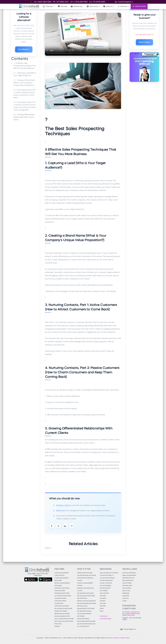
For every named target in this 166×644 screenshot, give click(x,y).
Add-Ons (103, 604)
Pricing (57, 626)
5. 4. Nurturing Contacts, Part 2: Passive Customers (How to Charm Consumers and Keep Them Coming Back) (25, 106)
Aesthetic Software (62, 588)
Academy (103, 598)
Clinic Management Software (62, 579)
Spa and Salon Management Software (86, 607)
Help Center (104, 593)
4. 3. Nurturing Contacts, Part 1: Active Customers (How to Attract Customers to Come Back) (25, 94)
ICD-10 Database (105, 586)
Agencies (126, 596)
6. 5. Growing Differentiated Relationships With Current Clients (24, 117)
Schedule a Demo (63, 505)
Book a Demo (144, 42)
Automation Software (63, 596)
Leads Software (60, 598)
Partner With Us (128, 578)
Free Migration (128, 581)
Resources (93, 6)
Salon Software (83, 619)
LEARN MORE (139, 6)
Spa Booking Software (85, 593)
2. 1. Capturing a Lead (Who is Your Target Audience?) (25, 74)
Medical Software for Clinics (85, 590)
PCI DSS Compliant (106, 581)
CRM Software (60, 591)
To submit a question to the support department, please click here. (131, 614)
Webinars (126, 593)
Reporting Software (62, 614)
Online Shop (59, 604)
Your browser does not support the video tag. (83, 34)
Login (124, 601)
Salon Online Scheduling (86, 624)
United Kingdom (128, 629)
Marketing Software (85, 573)
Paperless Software (62, 593)
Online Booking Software (86, 575)
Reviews (63, 6)
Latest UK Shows (106, 583)
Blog (102, 611)
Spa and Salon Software (86, 596)
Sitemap (103, 601)
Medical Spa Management (86, 601)
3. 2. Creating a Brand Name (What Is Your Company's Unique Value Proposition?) (24, 83)
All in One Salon (83, 626)
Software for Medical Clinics (85, 579)
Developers (127, 588)
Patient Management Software (62, 584)
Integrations (127, 586)
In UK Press (104, 591)
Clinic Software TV (107, 575)
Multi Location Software (64, 621)
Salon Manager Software (87, 604)
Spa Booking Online (84, 611)
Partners (123, 6)
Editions (108, 6)
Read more (61, 510)
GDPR (102, 609)
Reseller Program (129, 575)
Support (103, 606)
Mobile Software (61, 611)
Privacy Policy (125, 638)
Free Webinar (24, 49)
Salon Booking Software (86, 621)
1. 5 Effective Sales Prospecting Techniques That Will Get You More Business (25, 66)
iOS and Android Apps (62, 616)
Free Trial (58, 624)
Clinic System (59, 575)
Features (48, 6)
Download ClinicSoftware (105, 618)
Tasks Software (60, 601)
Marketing (76, 6)
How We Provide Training (109, 573)
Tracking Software (62, 606)
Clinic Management (62, 573)
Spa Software (82, 598)
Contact (126, 598)
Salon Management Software (84, 615)
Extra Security (105, 588)
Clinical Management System (85, 584)
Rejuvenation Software (63, 609)
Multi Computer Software (64, 619)
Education (126, 591)
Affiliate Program (129, 573)
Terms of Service (113, 638)
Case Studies (127, 583)
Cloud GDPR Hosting (107, 578)
